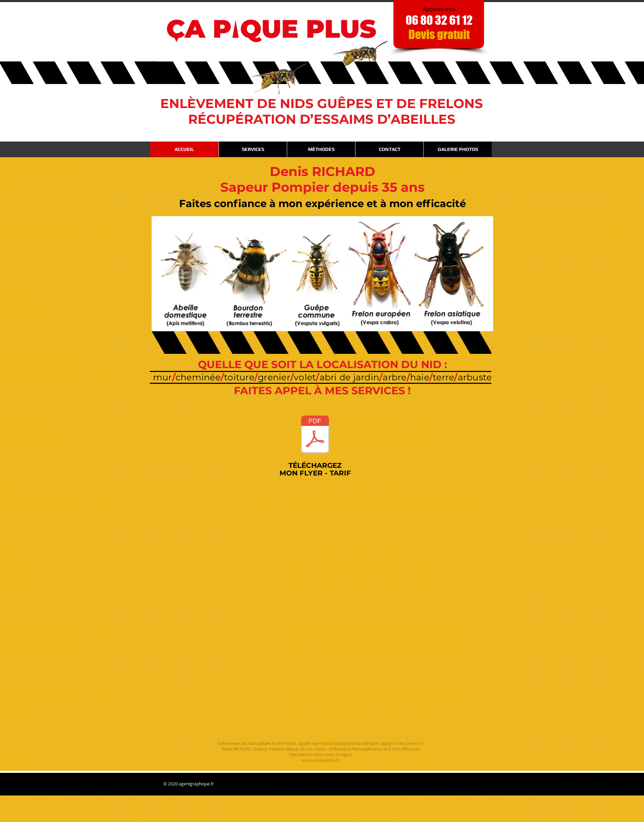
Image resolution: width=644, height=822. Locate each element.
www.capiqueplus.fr (321, 760)
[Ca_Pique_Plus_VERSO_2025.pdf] (315, 435)
